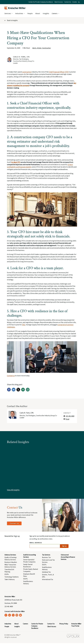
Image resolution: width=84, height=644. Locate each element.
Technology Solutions (12, 577)
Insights (46, 13)
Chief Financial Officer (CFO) (59, 72)
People (30, 13)
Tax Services (46, 555)
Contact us (11, 376)
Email (68, 419)
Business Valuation (11, 562)
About (38, 13)
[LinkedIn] (14, 391)
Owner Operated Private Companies (29, 561)
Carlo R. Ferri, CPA (21, 57)
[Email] (23, 391)
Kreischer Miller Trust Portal (76, 625)
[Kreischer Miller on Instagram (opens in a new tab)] (17, 615)
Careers (55, 13)
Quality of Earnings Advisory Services (11, 559)
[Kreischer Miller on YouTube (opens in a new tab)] (20, 615)
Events (75, 2)
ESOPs (7, 574)
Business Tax (46, 557)
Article (39, 48)
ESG (24, 325)
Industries (19, 13)
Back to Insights (12, 20)
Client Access (59, 2)
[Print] (28, 391)
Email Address (36, 543)
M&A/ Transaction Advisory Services (10, 566)
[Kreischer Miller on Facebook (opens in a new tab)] (6, 615)
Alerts (34, 48)
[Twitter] (18, 391)
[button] (79, 2)
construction (27, 72)
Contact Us (68, 2)
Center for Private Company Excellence (41, 2)
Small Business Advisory (28, 583)
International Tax (48, 580)
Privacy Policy (64, 624)
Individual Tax (46, 572)
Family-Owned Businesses (28, 566)
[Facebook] (9, 391)
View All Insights (13, 490)
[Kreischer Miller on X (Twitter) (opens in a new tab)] (13, 615)
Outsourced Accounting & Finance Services (68, 557)
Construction (46, 48)
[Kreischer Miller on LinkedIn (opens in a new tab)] (10, 615)
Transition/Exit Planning (9, 571)
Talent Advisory (10, 580)
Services (8, 13)
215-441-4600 (70, 416)
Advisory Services (10, 555)
